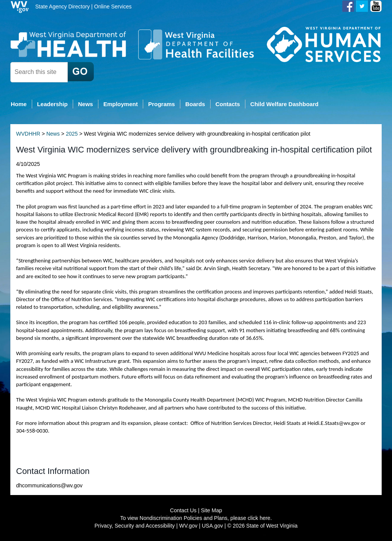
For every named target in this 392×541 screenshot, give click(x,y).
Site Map (212, 510)
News (53, 134)
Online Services (113, 7)
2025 (72, 134)
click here (259, 518)
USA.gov (212, 526)
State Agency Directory (62, 7)
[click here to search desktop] (81, 72)
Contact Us (183, 510)
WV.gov (188, 526)
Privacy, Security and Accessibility (135, 526)
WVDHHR (28, 134)
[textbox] (39, 72)
